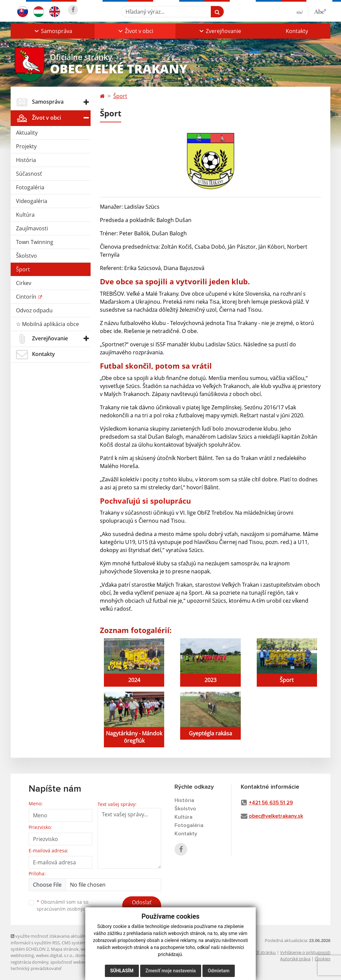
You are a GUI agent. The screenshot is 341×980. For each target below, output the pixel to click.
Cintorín (27, 297)
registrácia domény (29, 962)
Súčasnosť (29, 174)
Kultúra (25, 215)
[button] (53, 31)
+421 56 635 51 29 (271, 803)
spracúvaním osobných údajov (71, 909)
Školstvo (26, 256)
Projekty (26, 146)
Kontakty (297, 31)
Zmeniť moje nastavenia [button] (171, 971)
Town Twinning (35, 242)
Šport (23, 269)
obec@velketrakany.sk (276, 816)
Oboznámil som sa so (71, 905)
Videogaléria (32, 201)
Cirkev (24, 283)
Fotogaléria (30, 187)
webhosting (22, 955)
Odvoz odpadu (34, 310)
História (26, 160)
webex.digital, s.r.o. (55, 955)
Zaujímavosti (32, 228)
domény (83, 955)
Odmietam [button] (219, 971)
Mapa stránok (65, 949)
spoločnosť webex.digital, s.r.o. (80, 962)
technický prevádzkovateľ (36, 968)
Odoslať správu (142, 906)
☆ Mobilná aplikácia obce (47, 324)
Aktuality (27, 133)
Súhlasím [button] (122, 971)
